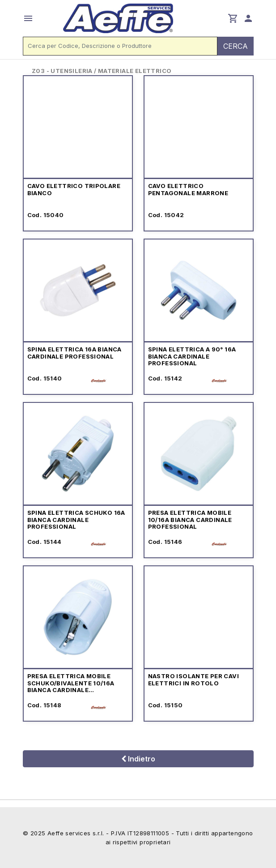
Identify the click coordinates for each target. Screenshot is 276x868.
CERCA (236, 46)
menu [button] (28, 18)
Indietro (138, 759)
